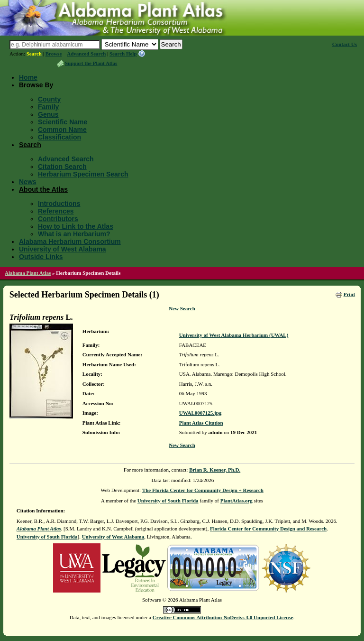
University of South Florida (168, 501)
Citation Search (62, 167)
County (49, 99)
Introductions (59, 204)
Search (34, 54)
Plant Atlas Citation (201, 423)
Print (349, 294)
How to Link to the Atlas (76, 226)
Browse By (36, 85)
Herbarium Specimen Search (83, 174)
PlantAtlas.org (237, 501)
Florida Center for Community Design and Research (268, 529)
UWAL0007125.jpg (200, 413)
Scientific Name (63, 122)
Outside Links (41, 257)
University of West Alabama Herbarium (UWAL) (234, 335)
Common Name (62, 130)
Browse (54, 54)
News (28, 182)
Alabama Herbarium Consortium (70, 242)
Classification (59, 137)
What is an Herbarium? (74, 234)
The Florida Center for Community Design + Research (203, 490)
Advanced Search (86, 54)
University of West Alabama (63, 249)
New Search (182, 308)
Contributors (58, 219)
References (56, 211)
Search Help (123, 54)
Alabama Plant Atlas (28, 273)
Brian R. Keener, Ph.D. (215, 470)
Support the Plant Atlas (91, 63)
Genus (48, 114)
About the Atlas (43, 189)
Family (48, 107)
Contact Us (345, 44)
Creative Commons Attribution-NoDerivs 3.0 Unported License (223, 617)
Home (28, 77)
